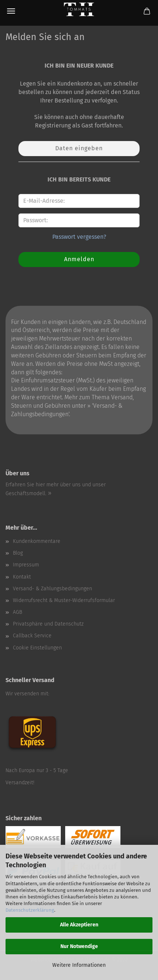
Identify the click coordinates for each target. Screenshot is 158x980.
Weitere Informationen (79, 965)
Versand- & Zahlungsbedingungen (52, 589)
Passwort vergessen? (79, 237)
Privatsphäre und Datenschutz (48, 624)
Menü (11, 11)
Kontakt (22, 577)
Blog (18, 553)
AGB (17, 612)
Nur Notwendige (79, 946)
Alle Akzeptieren (79, 925)
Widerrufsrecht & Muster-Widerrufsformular (64, 600)
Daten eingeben (79, 148)
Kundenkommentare (37, 541)
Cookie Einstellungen (37, 648)
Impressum (26, 565)
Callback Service (32, 636)
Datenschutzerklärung (30, 910)
